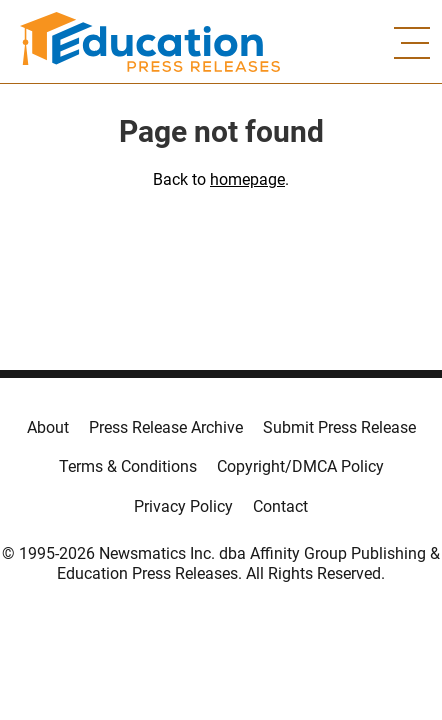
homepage (247, 179)
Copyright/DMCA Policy (300, 466)
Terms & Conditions (128, 466)
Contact (280, 506)
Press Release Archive (166, 427)
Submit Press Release (339, 427)
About (48, 427)
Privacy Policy (183, 506)
